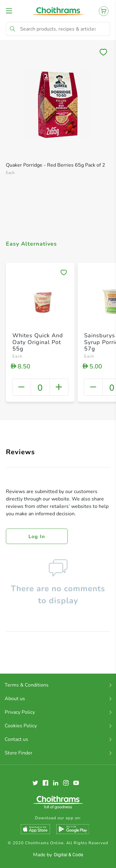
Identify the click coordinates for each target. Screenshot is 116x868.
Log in (37, 537)
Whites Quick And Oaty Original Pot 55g (38, 342)
